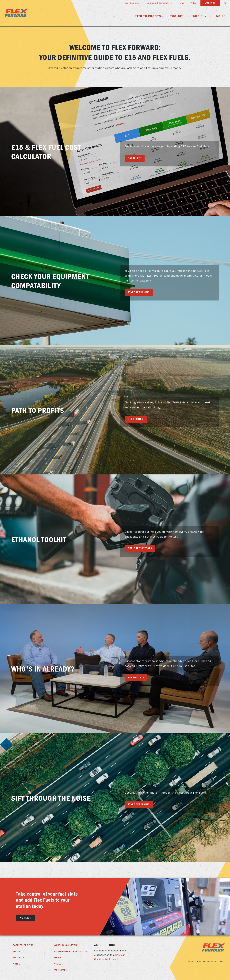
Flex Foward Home (16, 13)
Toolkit (177, 16)
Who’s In (200, 16)
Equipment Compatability (160, 3)
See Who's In (136, 678)
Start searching (139, 292)
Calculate (135, 158)
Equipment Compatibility (71, 951)
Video (193, 3)
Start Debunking (139, 804)
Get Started (136, 419)
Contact (210, 3)
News (181, 3)
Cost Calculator (133, 3)
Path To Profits (148, 16)
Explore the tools (140, 548)
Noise (221, 16)
